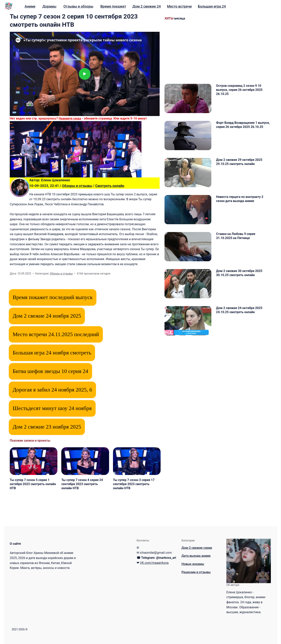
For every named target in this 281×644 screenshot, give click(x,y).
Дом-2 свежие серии (197, 548)
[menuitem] (30, 6)
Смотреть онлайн (110, 186)
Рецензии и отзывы (196, 572)
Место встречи (179, 6)
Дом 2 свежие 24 (146, 6)
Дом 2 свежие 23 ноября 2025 (47, 427)
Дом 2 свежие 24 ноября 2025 (47, 316)
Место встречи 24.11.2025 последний (56, 334)
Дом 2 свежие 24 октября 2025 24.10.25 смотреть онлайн (239, 310)
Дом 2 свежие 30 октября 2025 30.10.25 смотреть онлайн (239, 273)
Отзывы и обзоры (78, 6)
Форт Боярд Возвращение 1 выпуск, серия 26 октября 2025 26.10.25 (243, 125)
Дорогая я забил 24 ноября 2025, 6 (52, 390)
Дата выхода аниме (196, 556)
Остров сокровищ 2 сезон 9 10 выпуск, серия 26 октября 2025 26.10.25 (239, 90)
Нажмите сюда (70, 118)
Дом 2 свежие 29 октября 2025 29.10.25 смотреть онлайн (239, 162)
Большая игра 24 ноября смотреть (52, 353)
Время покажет (113, 6)
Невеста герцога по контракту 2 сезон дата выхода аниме (240, 199)
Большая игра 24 (212, 6)
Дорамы (49, 6)
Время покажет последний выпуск (53, 297)
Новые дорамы (193, 564)
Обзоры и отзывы (77, 186)
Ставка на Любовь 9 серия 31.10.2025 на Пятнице (236, 236)
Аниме (30, 6)
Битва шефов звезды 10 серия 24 (50, 371)
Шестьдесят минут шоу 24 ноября (52, 408)
